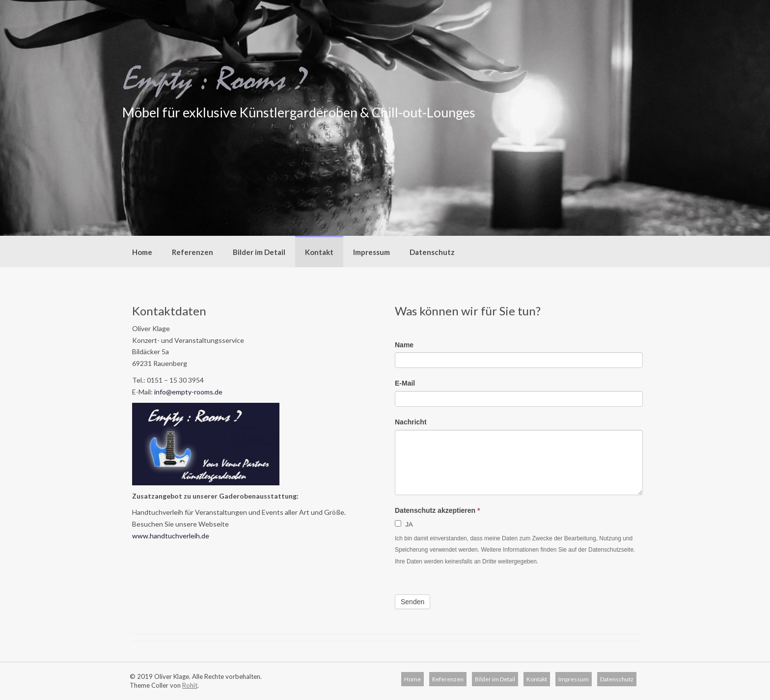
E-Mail (405, 383)
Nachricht (411, 422)
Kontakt (319, 252)
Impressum (371, 252)
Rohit (190, 685)
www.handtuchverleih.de (171, 536)
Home (142, 252)
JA (404, 524)
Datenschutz (432, 252)
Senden (412, 602)
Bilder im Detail (259, 252)
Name (404, 345)
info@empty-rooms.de (188, 392)
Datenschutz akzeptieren (438, 510)
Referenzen (192, 252)
